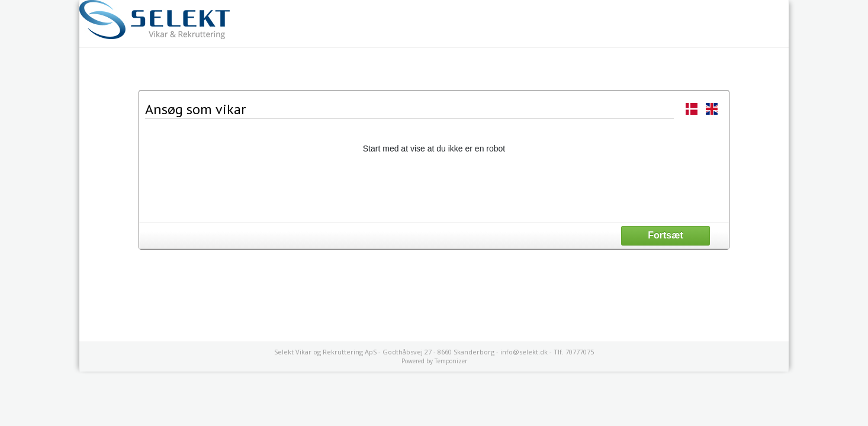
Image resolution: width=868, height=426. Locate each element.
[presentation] (434, 188)
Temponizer (451, 361)
